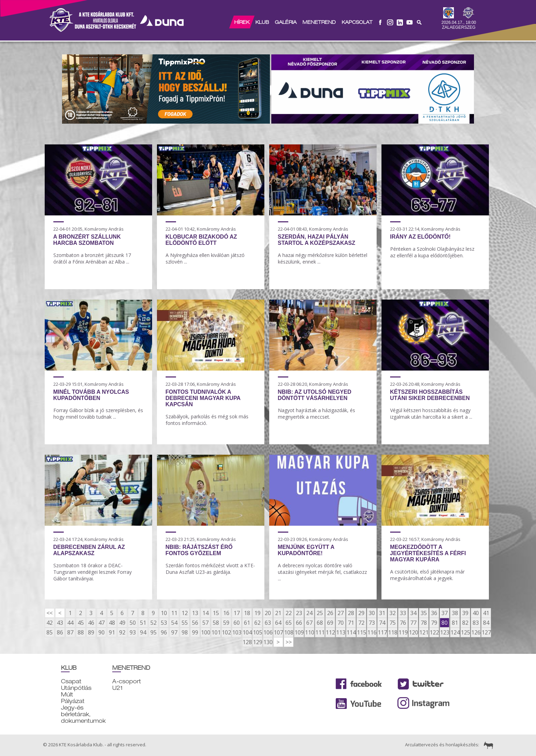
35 (424, 613)
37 (445, 613)
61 (247, 623)
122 (434, 632)
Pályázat (73, 701)
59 (226, 623)
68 (320, 623)
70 (341, 623)
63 (268, 623)
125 (465, 632)
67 (309, 623)
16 (226, 613)
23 (299, 613)
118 (393, 632)
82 (465, 623)
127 (486, 632)
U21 (117, 688)
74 (382, 623)
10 (164, 613)
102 (226, 632)
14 (205, 613)
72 (361, 623)
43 (60, 623)
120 (413, 632)
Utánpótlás (76, 688)
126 (476, 632)
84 (486, 623)
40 (476, 613)
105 (257, 632)
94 (143, 632)
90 (102, 632)
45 (81, 623)
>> (289, 642)
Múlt (67, 695)
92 (122, 632)
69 (330, 623)
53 (164, 623)
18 (247, 613)
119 (403, 632)
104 (247, 632)
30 (372, 613)
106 (268, 632)
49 (122, 623)
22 (289, 613)
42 (50, 623)
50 (133, 623)
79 (434, 623)
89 (91, 632)
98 (185, 632)
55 (185, 623)
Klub (262, 22)
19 (257, 613)
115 (361, 632)
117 (382, 632)
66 (299, 623)
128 (247, 642)
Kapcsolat (357, 22)
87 (70, 632)
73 (372, 623)
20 (268, 613)
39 (465, 613)
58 (216, 623)
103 (237, 632)
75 (393, 623)
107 (278, 632)
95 (153, 632)
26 (330, 613)
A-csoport (127, 681)
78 (424, 623)
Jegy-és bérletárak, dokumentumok (83, 714)
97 (174, 632)
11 (174, 613)
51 (143, 623)
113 (341, 632)
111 (320, 632)
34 (413, 613)
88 (81, 632)
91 (112, 632)
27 (341, 613)
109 (299, 632)
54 (174, 623)
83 (476, 623)
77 (413, 623)
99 (195, 632)
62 (257, 623)
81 (455, 623)
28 (351, 613)
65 (289, 623)
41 (486, 613)
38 (455, 613)
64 (278, 623)
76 (403, 623)
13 (195, 613)
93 (133, 632)
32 (393, 613)
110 (309, 632)
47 (102, 623)
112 (330, 632)
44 (70, 623)
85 (50, 632)
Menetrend (319, 22)
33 (403, 613)
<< (50, 613)
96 (164, 632)
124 (455, 632)
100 (205, 632)
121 (424, 632)
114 (351, 632)
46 (91, 623)
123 (445, 632)
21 (278, 613)
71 (351, 623)
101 (216, 632)
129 (257, 642)
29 (361, 613)
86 (60, 632)
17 (237, 613)
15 (216, 613)
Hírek (241, 22)
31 (382, 613)
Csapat (71, 681)
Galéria (285, 22)
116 (372, 632)
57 (205, 623)
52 (153, 623)
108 (289, 632)
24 (309, 613)
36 (434, 613)
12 (185, 613)
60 (237, 623)
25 (320, 613)
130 (268, 642)
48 (112, 623)
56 (195, 623)
